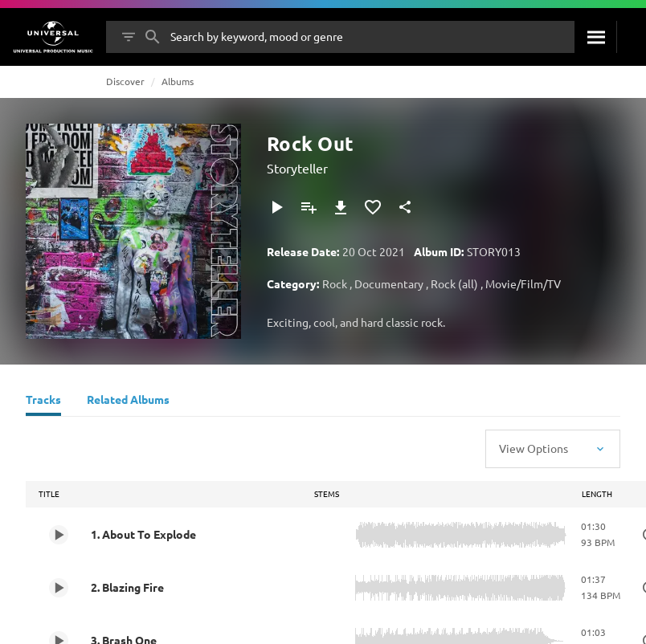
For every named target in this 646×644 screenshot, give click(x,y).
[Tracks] (43, 401)
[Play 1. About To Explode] (59, 535)
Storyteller (297, 168)
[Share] (405, 207)
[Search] (595, 37)
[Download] (341, 207)
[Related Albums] (128, 401)
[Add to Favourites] (373, 207)
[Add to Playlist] (309, 207)
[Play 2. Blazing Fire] (59, 588)
